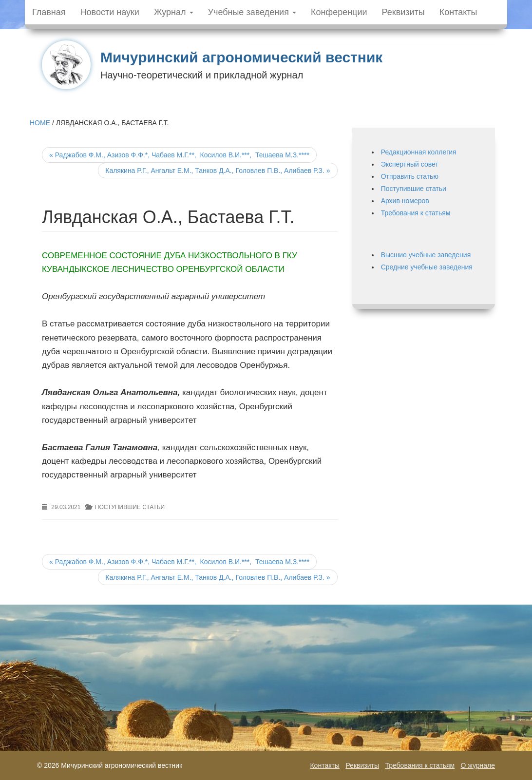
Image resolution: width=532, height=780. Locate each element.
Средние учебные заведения (427, 267)
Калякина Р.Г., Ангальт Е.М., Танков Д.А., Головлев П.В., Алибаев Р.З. (218, 171)
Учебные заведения (252, 12)
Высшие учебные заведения (426, 255)
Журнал (174, 12)
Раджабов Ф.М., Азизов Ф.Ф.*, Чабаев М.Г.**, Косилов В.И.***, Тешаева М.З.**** (179, 155)
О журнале (478, 765)
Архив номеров (405, 201)
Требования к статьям (416, 213)
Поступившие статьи (130, 507)
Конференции (339, 12)
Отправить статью (410, 176)
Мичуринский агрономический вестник (241, 57)
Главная (49, 12)
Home (40, 123)
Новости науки (110, 12)
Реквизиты (403, 12)
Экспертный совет (410, 164)
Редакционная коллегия (419, 152)
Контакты (458, 12)
